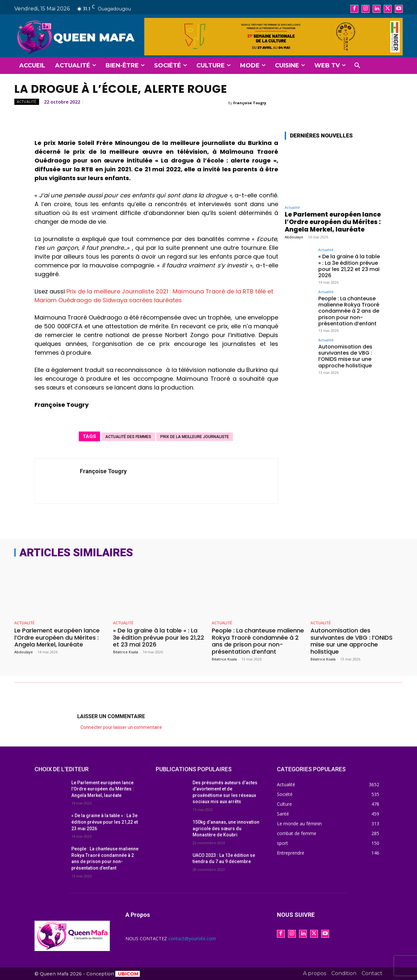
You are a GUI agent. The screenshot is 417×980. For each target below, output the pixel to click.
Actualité (27, 102)
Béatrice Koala (126, 652)
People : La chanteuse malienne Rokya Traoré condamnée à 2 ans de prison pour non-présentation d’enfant (349, 311)
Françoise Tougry (250, 103)
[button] (357, 66)
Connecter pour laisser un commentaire (121, 727)
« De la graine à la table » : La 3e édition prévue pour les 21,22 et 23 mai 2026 (349, 266)
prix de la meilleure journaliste (195, 437)
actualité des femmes (128, 437)
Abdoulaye (294, 237)
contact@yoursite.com (192, 938)
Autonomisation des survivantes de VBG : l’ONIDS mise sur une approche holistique (345, 356)
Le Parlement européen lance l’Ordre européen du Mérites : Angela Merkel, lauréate (333, 222)
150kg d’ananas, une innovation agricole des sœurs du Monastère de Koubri (226, 828)
